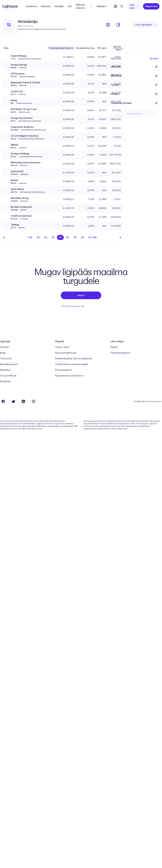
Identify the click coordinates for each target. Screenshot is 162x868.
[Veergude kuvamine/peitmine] (108, 25)
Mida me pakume (84, 6)
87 (68, 237)
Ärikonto (46, 6)
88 (75, 237)
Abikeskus (5, 370)
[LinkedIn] (23, 401)
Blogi (3, 353)
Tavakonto (31, 6)
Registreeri (151, 6)
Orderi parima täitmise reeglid (72, 364)
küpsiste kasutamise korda (106, 864)
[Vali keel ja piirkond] (115, 6)
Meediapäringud (9, 364)
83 (38, 237)
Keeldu (143, 864)
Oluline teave (62, 347)
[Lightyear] (10, 6)
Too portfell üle (8, 376)
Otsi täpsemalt (145, 25)
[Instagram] (34, 401)
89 (83, 237)
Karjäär (114, 347)
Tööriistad (6, 359)
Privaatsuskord (63, 370)
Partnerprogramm (120, 353)
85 (53, 237)
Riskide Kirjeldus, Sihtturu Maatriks (74, 359)
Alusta (81, 295)
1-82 (30, 237)
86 (60, 237)
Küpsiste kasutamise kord (69, 376)
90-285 (93, 237)
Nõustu (156, 864)
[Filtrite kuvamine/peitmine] (118, 25)
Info (70, 6)
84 (46, 237)
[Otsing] (122, 6)
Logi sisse (132, 6)
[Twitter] (13, 401)
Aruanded (5, 381)
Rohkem (103, 6)
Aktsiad (154, 59)
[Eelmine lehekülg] (4, 237)
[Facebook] (3, 401)
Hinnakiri (59, 6)
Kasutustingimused (66, 353)
